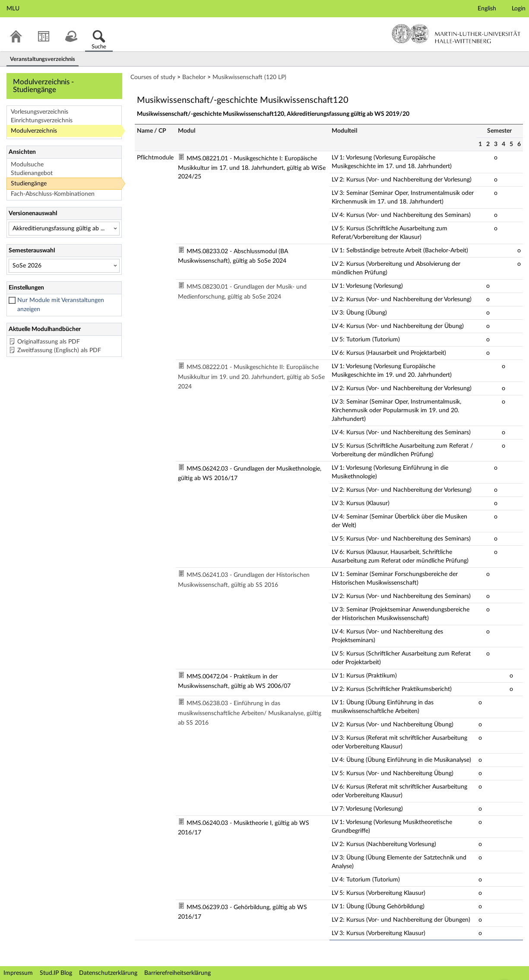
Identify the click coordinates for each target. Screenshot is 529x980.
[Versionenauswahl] (64, 229)
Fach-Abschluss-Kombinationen (53, 194)
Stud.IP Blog (56, 973)
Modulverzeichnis (34, 131)
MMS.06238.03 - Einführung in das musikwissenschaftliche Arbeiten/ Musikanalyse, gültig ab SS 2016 (250, 713)
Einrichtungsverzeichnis (42, 121)
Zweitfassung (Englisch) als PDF (59, 350)
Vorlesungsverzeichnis (40, 112)
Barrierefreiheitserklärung (177, 973)
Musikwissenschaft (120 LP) (249, 77)
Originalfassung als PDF (49, 342)
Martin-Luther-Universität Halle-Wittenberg (456, 34)
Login (519, 9)
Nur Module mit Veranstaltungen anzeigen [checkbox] (61, 305)
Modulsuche (27, 165)
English (487, 9)
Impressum (18, 973)
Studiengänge (29, 184)
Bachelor (194, 77)
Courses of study (153, 77)
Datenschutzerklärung (108, 973)
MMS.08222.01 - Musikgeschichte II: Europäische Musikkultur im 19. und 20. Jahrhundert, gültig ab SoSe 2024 (251, 377)
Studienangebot (32, 173)
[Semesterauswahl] (64, 266)
